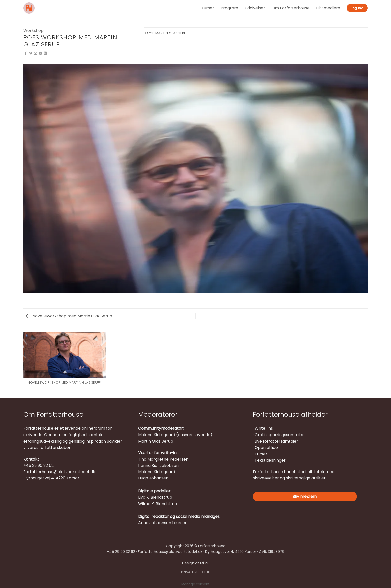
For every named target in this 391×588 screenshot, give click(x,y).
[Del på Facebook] (26, 54)
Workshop (34, 31)
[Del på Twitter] (31, 54)
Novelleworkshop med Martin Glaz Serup (69, 316)
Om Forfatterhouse (291, 8)
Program (229, 8)
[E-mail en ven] (36, 54)
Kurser (208, 8)
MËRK (205, 563)
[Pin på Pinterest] (41, 54)
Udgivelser (255, 8)
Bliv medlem (328, 8)
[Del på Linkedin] (45, 54)
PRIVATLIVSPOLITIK (195, 572)
